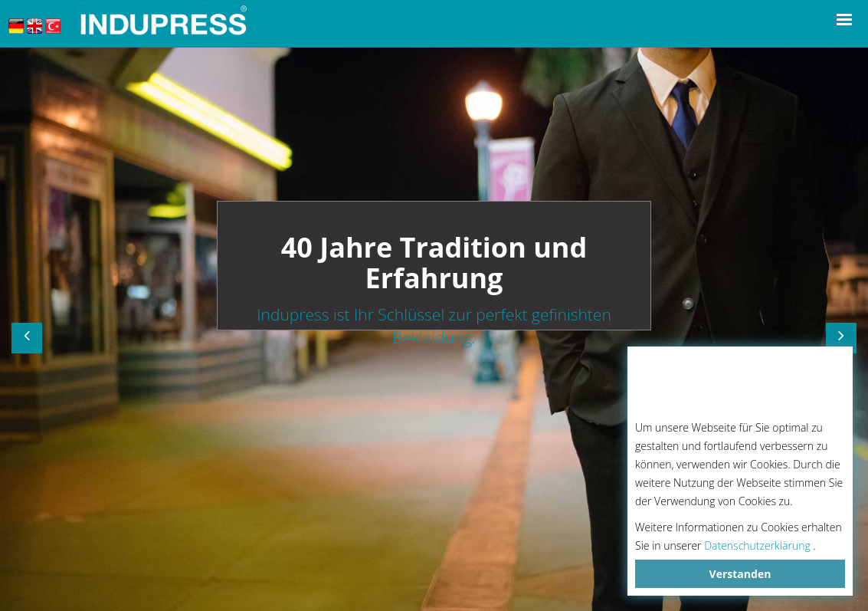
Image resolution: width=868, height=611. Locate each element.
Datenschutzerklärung (757, 545)
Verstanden (740, 574)
